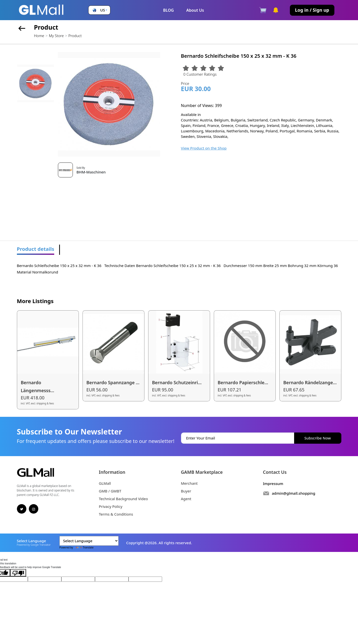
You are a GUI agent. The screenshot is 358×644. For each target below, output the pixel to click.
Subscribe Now (317, 438)
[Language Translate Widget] (89, 541)
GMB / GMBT (110, 491)
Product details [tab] (36, 249)
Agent (186, 499)
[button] (99, 10)
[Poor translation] (18, 573)
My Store (56, 36)
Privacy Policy (111, 506)
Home (39, 36)
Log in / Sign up (312, 10)
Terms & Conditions (116, 514)
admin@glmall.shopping (294, 493)
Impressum (273, 483)
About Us (195, 10)
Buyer (186, 491)
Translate (84, 547)
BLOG (168, 10)
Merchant (189, 483)
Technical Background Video (124, 499)
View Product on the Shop (204, 148)
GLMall (105, 483)
